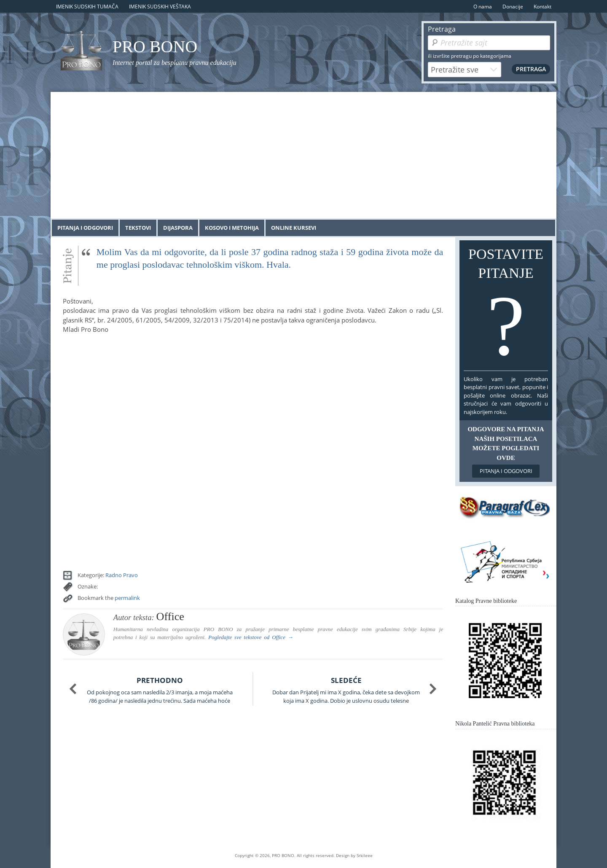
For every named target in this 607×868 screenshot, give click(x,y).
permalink (127, 598)
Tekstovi (138, 228)
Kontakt (543, 7)
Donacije (513, 7)
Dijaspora (178, 228)
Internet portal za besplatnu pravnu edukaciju (175, 63)
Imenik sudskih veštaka (160, 7)
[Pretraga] (489, 43)
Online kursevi (294, 228)
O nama (483, 7)
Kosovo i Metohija (232, 228)
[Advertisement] (303, 155)
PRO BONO (155, 47)
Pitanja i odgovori (85, 228)
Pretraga (442, 29)
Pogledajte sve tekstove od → (251, 637)
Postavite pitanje (506, 307)
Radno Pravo (122, 575)
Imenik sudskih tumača (87, 7)
